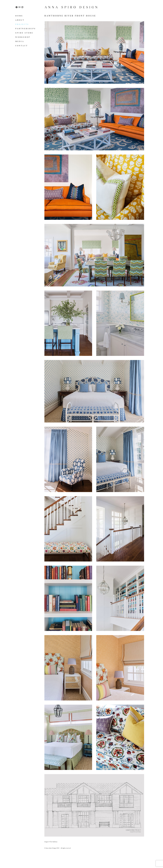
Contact (22, 46)
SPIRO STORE (24, 33)
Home (19, 16)
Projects (22, 24)
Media (20, 41)
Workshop (23, 37)
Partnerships (26, 29)
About (20, 20)
